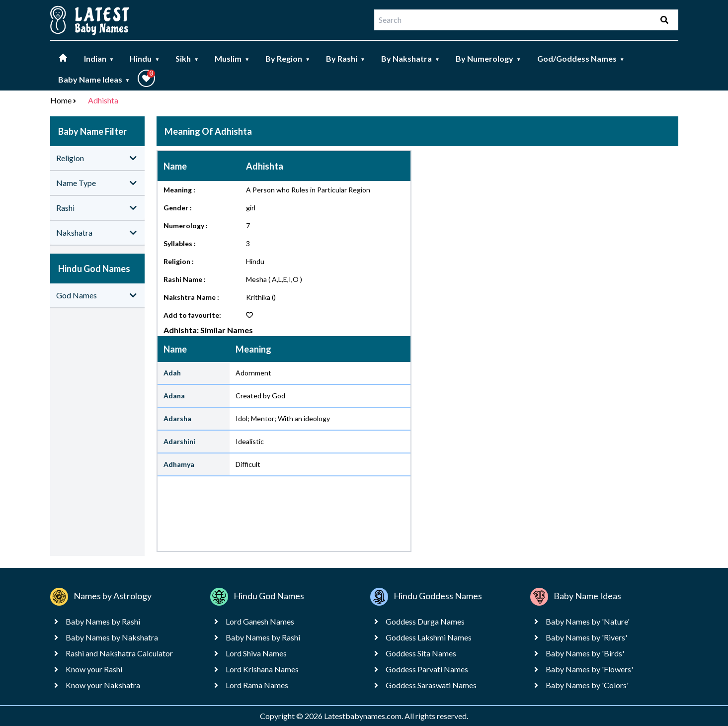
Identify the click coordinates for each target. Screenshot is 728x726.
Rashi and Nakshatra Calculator (119, 653)
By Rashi (346, 58)
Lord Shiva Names (256, 653)
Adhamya (179, 464)
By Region (288, 58)
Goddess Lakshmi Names (429, 637)
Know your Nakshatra (103, 685)
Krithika (258, 297)
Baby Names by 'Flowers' (589, 669)
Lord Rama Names (257, 685)
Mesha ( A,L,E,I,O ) (274, 279)
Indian (99, 58)
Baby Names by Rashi (103, 621)
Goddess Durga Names (425, 621)
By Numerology (488, 58)
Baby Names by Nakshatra (112, 637)
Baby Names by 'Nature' (588, 621)
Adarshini (179, 441)
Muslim (232, 58)
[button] (146, 78)
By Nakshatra (410, 58)
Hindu (145, 58)
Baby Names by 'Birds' (585, 653)
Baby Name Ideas (94, 79)
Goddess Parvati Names (427, 669)
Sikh (187, 58)
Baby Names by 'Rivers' (586, 637)
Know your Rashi (94, 669)
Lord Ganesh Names (260, 621)
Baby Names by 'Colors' (587, 685)
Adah (172, 373)
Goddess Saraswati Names (431, 685)
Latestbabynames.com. (364, 716)
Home (61, 100)
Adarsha (177, 418)
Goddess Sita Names (421, 653)
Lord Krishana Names (262, 669)
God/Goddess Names (581, 58)
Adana (174, 396)
